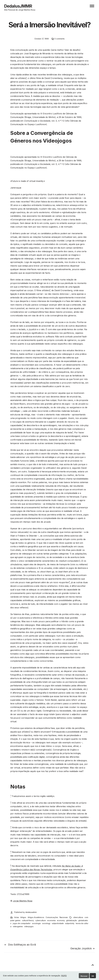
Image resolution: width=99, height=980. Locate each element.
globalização (72, 920)
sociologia (36, 923)
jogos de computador (22, 923)
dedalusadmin (31, 912)
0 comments (59, 39)
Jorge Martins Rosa (23, 901)
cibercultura (78, 917)
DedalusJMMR (18, 6)
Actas (17, 917)
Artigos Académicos (36, 917)
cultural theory (28, 920)
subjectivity (70, 923)
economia (51, 920)
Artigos (23, 917)
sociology (46, 923)
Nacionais (64, 917)
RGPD (64, 976)
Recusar (84, 976)
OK (93, 976)
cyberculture (41, 920)
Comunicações (52, 917)
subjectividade (58, 923)
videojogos (29, 926)
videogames (18, 926)
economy (61, 920)
